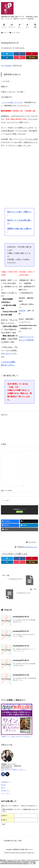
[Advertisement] (19, 180)
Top (2, 66)
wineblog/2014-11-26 (21, 675)
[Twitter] (7, 54)
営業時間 (22, 311)
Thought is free (30, 853)
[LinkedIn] (7, 58)
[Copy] (32, 58)
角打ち (3, 788)
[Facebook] (19, 54)
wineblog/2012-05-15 (21, 617)
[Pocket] (19, 58)
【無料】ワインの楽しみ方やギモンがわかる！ (16, 737)
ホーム (5, 33)
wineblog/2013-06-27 (21, 660)
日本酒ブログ (5, 791)
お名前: (4, 444)
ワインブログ (16, 33)
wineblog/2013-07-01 (21, 631)
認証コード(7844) (6, 491)
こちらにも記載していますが (12, 102)
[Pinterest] (32, 54)
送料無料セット (6, 782)
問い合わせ (7, 354)
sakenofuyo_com (31, 547)
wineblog (8, 66)
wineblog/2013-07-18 (21, 646)
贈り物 (3, 785)
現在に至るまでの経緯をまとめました (13, 770)
